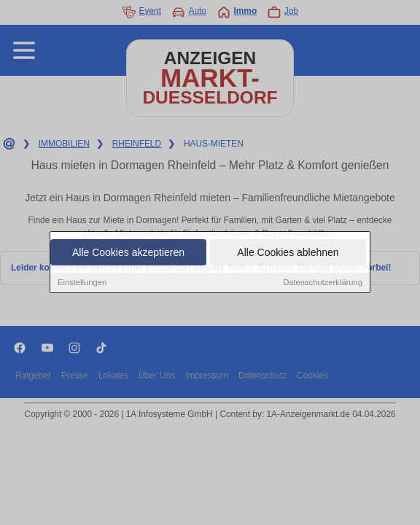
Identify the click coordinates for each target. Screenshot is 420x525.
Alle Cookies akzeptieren (128, 253)
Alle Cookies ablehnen (288, 253)
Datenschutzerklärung (323, 283)
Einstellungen (82, 283)
